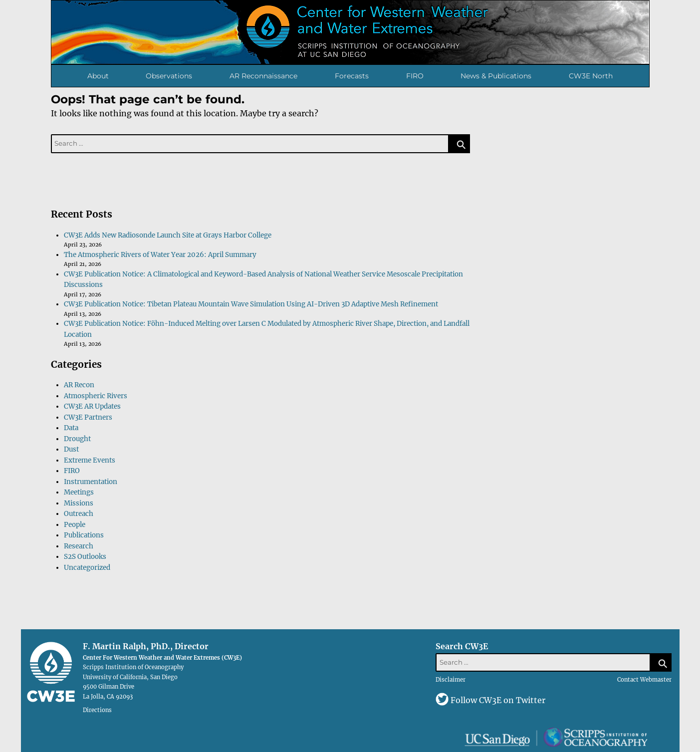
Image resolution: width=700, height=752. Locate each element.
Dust (71, 449)
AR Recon (79, 385)
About (98, 76)
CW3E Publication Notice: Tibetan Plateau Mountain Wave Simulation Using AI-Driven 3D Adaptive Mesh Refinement (251, 304)
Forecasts (352, 76)
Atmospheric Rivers (96, 396)
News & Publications (496, 76)
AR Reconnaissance (263, 76)
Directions (97, 710)
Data (71, 428)
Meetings (79, 492)
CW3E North (591, 76)
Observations (169, 76)
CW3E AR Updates (92, 406)
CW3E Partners (88, 417)
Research (79, 546)
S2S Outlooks (85, 557)
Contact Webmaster (644, 680)
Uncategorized (87, 568)
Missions (79, 503)
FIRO (415, 76)
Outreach (79, 514)
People (75, 525)
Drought (77, 439)
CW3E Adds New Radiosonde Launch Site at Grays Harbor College (168, 235)
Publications (84, 535)
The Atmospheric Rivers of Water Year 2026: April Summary (160, 255)
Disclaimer (451, 680)
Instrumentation (91, 482)
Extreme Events (90, 460)
